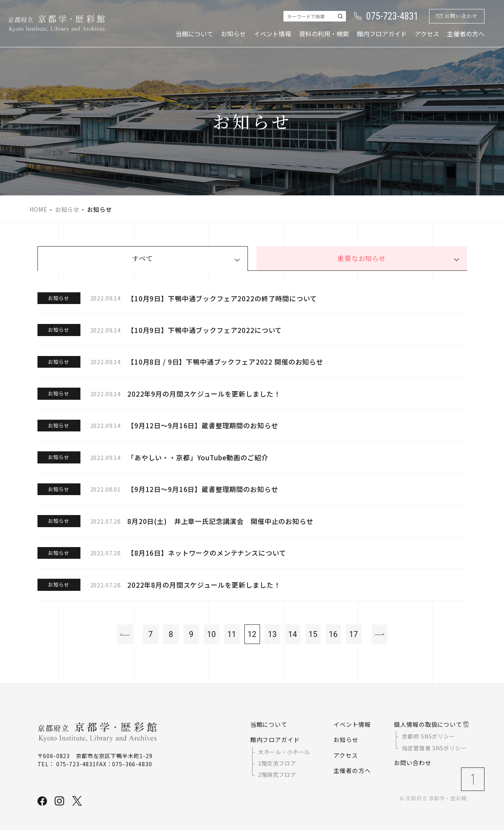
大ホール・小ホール (284, 752)
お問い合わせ (457, 16)
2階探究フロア (277, 775)
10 (211, 634)
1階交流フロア (277, 763)
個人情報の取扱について (428, 724)
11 (232, 634)
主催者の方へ (466, 34)
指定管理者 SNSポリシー (434, 748)
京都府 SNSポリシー (428, 736)
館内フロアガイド (382, 34)
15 (313, 634)
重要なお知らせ (362, 258)
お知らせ (233, 34)
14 (292, 634)
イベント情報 (272, 34)
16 (333, 634)
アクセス (427, 34)
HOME (39, 209)
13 (272, 634)
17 (353, 634)
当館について (194, 34)
